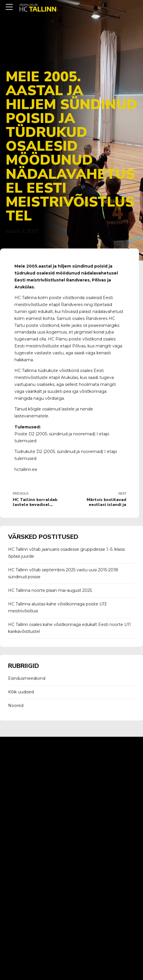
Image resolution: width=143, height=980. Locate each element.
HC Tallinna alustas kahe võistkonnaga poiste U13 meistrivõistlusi (57, 607)
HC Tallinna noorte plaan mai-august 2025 (50, 590)
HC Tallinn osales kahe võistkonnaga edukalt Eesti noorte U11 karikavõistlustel (69, 628)
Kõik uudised (21, 692)
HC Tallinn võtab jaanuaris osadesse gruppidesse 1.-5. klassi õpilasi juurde (66, 553)
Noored (16, 705)
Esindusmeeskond (27, 678)
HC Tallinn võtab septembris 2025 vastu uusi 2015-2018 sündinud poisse (63, 573)
